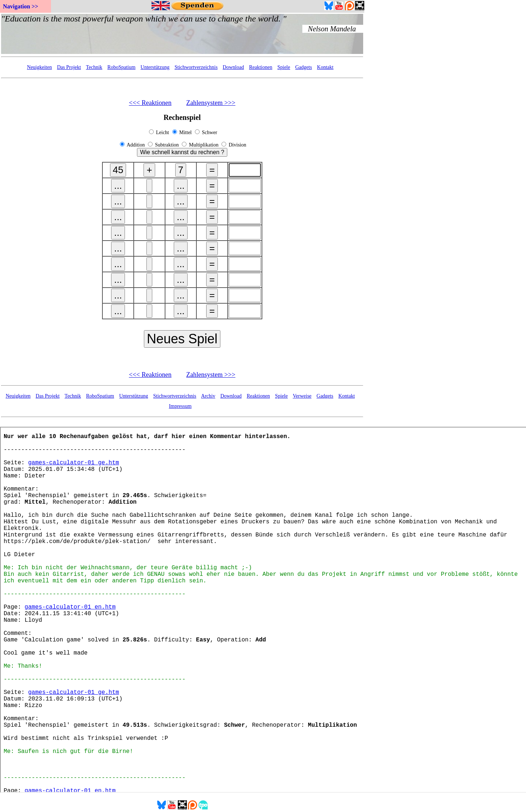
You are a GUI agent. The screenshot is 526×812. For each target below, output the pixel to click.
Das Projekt (69, 67)
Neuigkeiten (39, 67)
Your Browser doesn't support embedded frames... (182, 34)
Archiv (208, 396)
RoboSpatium (121, 67)
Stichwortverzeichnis (196, 67)
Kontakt (325, 67)
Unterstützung (155, 67)
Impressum (180, 406)
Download (233, 67)
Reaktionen (261, 67)
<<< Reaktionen (150, 103)
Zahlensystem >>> (211, 103)
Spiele (284, 67)
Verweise (302, 396)
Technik (94, 67)
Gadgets (303, 67)
